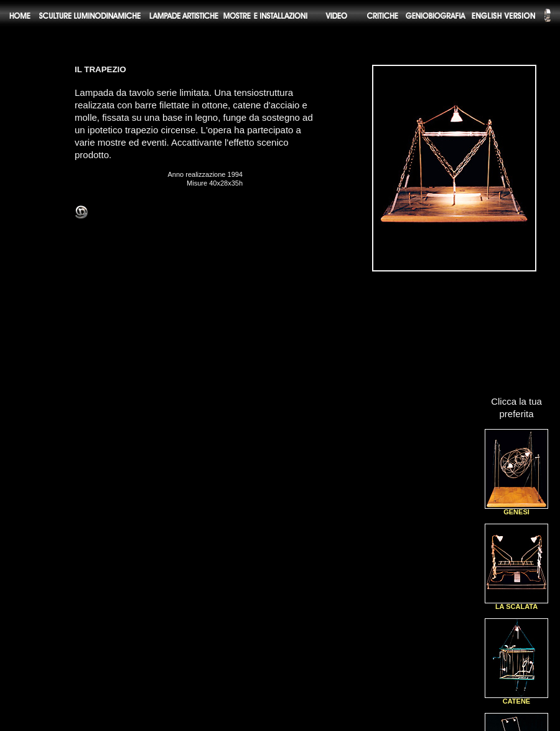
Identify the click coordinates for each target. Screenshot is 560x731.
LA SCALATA (516, 604)
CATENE (516, 698)
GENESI (516, 509)
